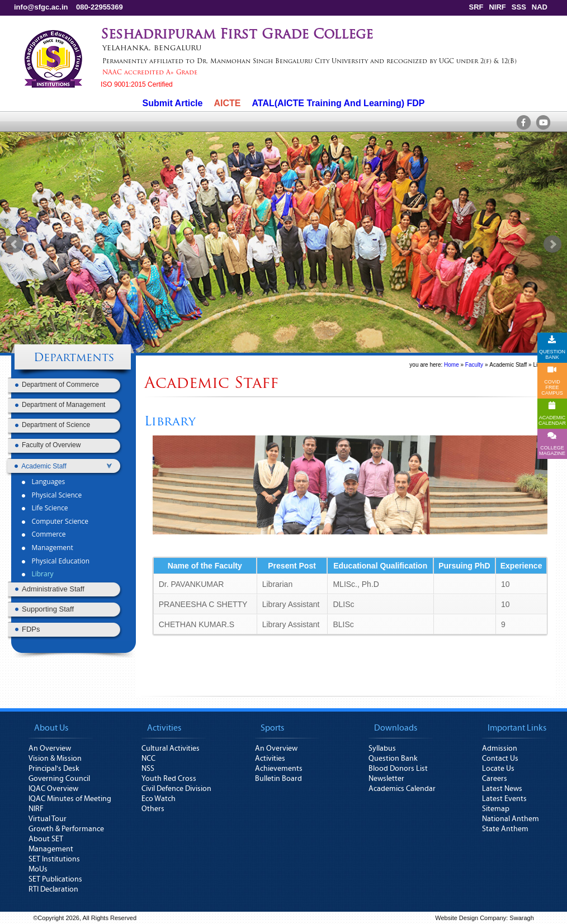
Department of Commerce (60, 385)
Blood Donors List (398, 769)
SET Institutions (54, 859)
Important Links (517, 728)
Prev (15, 244)
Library (42, 574)
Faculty (474, 365)
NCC (148, 759)
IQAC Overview (53, 789)
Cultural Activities (171, 748)
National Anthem (511, 819)
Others (153, 809)
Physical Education (60, 561)
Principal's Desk (54, 769)
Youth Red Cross (169, 779)
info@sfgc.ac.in (41, 7)
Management (52, 548)
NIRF (497, 7)
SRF (476, 7)
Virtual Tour (48, 819)
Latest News (502, 789)
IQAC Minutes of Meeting (70, 799)
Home (452, 365)
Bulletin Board (278, 779)
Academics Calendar (402, 789)
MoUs (38, 869)
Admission (500, 748)
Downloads (396, 728)
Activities (164, 728)
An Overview (50, 748)
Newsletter (386, 779)
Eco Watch (159, 799)
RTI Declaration (53, 889)
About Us (51, 728)
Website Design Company (471, 918)
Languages (48, 482)
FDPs (31, 629)
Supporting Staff (48, 609)
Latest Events (504, 799)
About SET (46, 839)
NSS (148, 769)
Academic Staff (508, 365)
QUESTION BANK (552, 348)
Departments (74, 358)
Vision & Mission (55, 759)
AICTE (227, 103)
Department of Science (56, 425)
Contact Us (500, 759)
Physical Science (56, 495)
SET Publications (55, 879)
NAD (540, 7)
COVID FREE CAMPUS (552, 381)
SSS (519, 7)
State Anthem (505, 829)
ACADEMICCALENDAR (552, 414)
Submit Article (173, 103)
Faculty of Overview (51, 445)
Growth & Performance (66, 829)
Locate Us (498, 769)
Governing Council (59, 779)
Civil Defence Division (176, 789)
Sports (272, 728)
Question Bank (393, 759)
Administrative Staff (53, 589)
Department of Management (63, 405)
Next (552, 244)
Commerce (48, 534)
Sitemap (496, 809)
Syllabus (382, 748)
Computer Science (60, 521)
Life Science (49, 508)
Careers (495, 779)
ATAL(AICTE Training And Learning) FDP (338, 103)
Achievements (279, 769)
